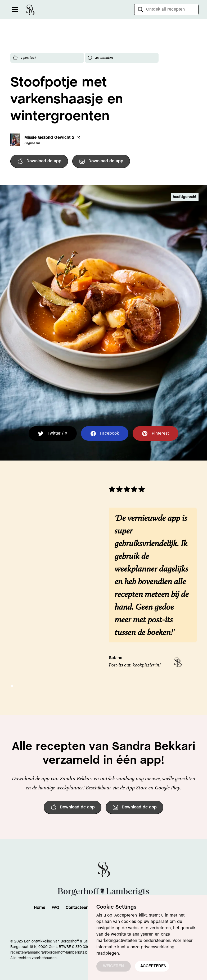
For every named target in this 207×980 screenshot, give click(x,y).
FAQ (55, 908)
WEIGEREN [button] (113, 966)
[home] (30, 9)
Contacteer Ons (81, 908)
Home (40, 908)
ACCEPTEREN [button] (153, 966)
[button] (14, 10)
